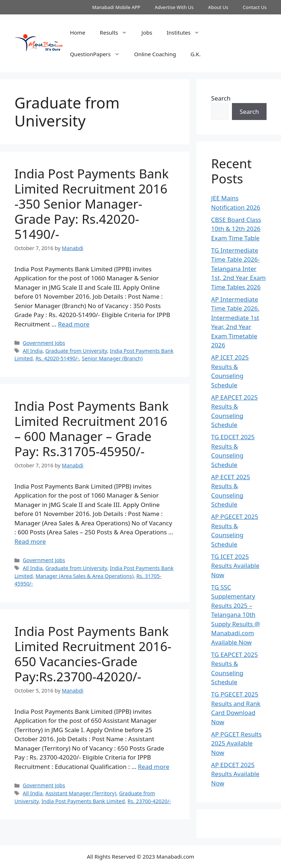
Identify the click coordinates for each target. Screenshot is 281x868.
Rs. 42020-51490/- (57, 358)
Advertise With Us (174, 7)
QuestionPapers (98, 54)
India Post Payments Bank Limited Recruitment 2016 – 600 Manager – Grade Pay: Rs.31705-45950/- (92, 429)
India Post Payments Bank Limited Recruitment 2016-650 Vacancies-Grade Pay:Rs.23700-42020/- (93, 654)
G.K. (196, 54)
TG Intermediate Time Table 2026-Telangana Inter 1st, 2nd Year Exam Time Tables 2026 (238, 269)
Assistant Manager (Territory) (81, 793)
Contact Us (255, 7)
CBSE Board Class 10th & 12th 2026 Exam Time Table (236, 229)
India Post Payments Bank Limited (83, 801)
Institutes (187, 32)
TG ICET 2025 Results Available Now (235, 566)
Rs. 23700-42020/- (149, 801)
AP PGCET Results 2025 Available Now (236, 743)
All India (33, 351)
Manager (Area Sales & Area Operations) (84, 576)
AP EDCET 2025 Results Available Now (235, 774)
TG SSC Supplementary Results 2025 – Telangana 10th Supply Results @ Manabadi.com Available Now (235, 615)
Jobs (147, 32)
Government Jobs (44, 343)
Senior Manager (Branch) (112, 358)
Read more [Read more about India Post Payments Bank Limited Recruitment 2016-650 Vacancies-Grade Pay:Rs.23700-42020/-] (153, 767)
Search (221, 98)
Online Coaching (155, 54)
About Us (218, 7)
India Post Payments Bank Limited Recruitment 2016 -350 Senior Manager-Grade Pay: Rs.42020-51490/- (92, 204)
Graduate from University (76, 351)
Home (78, 32)
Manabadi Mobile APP (116, 7)
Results (117, 32)
